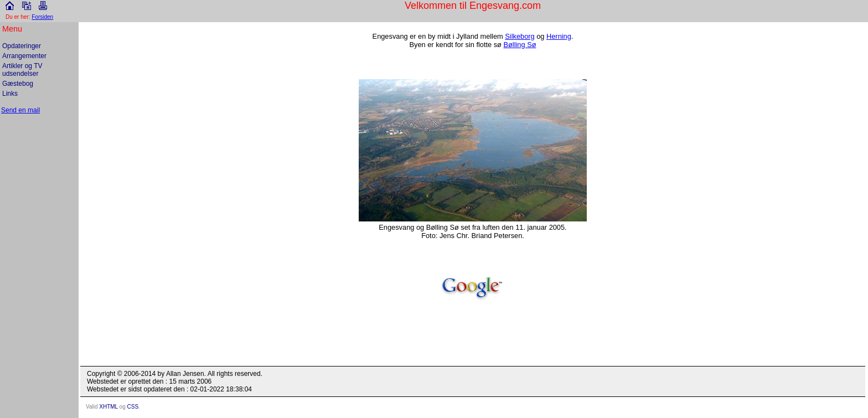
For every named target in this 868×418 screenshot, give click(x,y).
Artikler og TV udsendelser (22, 70)
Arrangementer (24, 56)
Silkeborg (520, 36)
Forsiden (42, 17)
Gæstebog (18, 84)
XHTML (108, 407)
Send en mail (20, 110)
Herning (559, 36)
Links (10, 94)
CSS (133, 407)
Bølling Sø (520, 45)
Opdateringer (22, 46)
